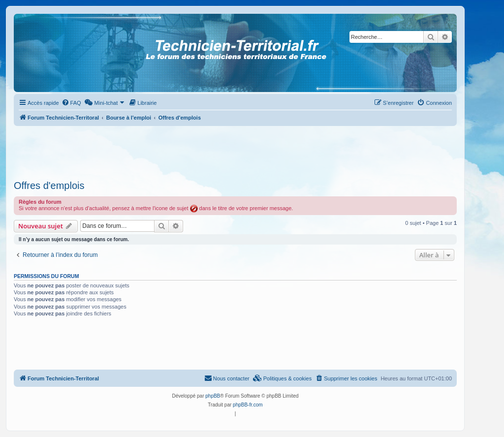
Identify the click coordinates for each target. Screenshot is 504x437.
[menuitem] (71, 103)
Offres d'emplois (49, 186)
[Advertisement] (235, 150)
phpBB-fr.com (248, 405)
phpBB (213, 396)
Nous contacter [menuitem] (227, 378)
